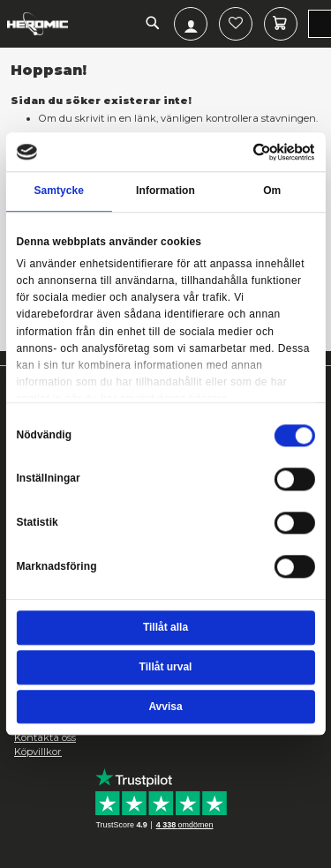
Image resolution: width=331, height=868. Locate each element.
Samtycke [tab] (59, 191)
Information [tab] (165, 191)
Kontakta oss (45, 737)
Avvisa (165, 707)
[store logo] (38, 24)
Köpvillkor (38, 752)
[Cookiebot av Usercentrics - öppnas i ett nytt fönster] (253, 152)
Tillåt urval (166, 667)
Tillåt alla (165, 627)
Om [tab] (272, 191)
